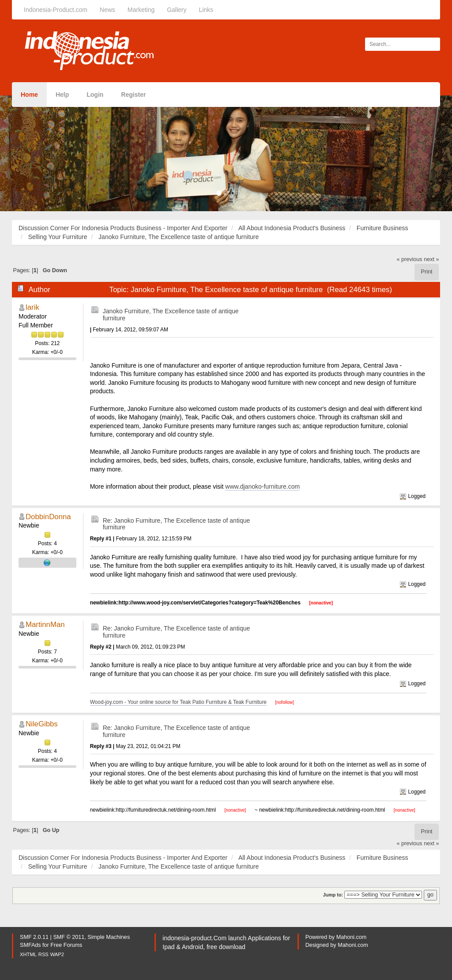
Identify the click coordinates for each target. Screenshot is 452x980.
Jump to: (333, 895)
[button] (34, 153)
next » (431, 259)
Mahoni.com (352, 937)
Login (95, 95)
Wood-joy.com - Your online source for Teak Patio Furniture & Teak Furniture (178, 702)
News (107, 10)
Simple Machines (109, 937)
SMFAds (30, 945)
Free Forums (66, 945)
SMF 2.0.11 (34, 937)
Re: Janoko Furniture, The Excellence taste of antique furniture (177, 524)
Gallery (177, 10)
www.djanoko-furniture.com (262, 486)
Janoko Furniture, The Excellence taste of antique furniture (171, 314)
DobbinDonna (48, 517)
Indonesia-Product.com (56, 10)
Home (29, 95)
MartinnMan (45, 625)
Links (206, 10)
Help (62, 95)
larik (32, 307)
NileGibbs (42, 724)
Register (133, 95)
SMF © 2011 (69, 937)
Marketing (141, 10)
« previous (410, 259)
